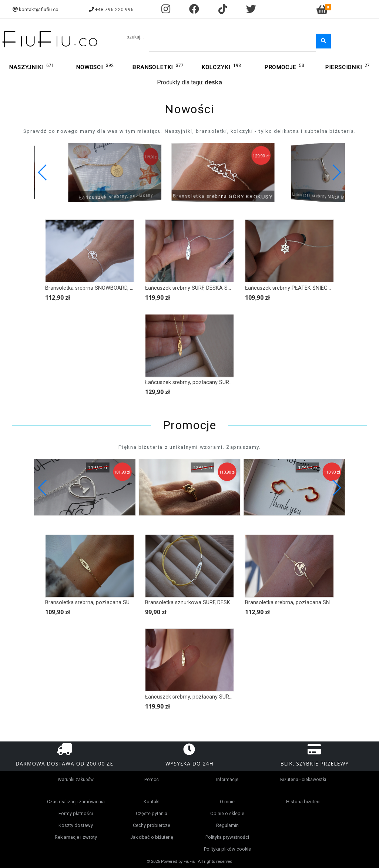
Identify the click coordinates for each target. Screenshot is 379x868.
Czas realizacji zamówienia (76, 802)
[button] (336, 172)
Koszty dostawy (76, 825)
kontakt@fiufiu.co (39, 9)
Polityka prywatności (227, 837)
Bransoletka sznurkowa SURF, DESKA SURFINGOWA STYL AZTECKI (226, 603)
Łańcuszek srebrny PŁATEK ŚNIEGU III (291, 288)
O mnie (227, 802)
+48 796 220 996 (114, 9)
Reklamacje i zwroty (76, 837)
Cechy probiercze (152, 825)
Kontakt (152, 802)
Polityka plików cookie (227, 849)
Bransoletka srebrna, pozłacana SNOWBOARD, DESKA (310, 603)
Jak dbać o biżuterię (152, 837)
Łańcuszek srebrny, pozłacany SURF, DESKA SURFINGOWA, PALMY (225, 382)
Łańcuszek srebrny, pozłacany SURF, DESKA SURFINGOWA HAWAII (225, 697)
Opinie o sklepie (227, 813)
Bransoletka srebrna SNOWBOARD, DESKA (96, 288)
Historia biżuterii (303, 802)
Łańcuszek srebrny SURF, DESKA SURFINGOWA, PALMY (211, 288)
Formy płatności (76, 813)
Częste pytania (152, 813)
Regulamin (227, 825)
